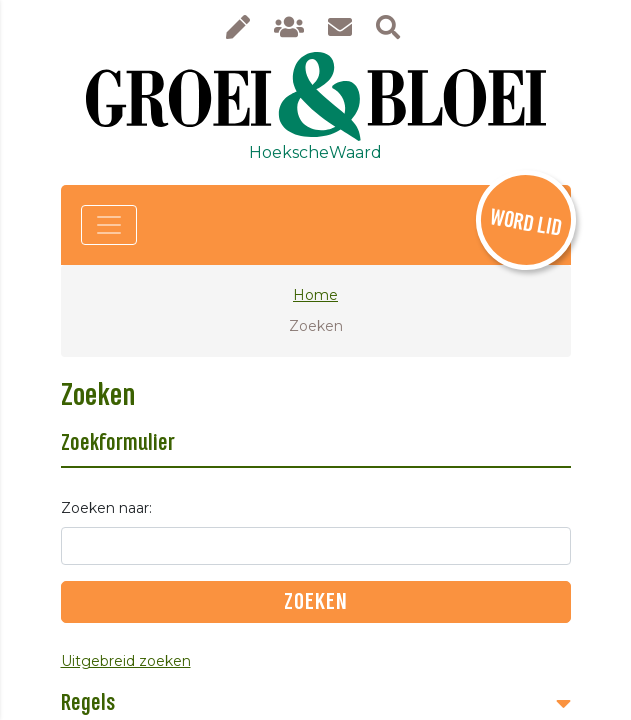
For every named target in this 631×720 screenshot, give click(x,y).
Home (315, 295)
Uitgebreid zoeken (126, 661)
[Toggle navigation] (109, 225)
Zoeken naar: (106, 508)
